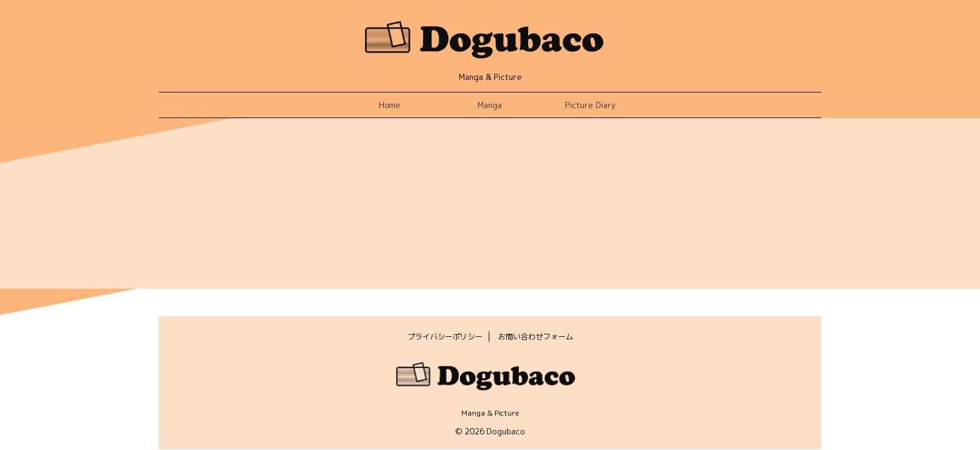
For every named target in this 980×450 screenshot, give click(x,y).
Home (390, 105)
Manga (490, 105)
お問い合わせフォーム (536, 337)
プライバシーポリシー (445, 337)
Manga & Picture (490, 413)
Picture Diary (590, 105)
